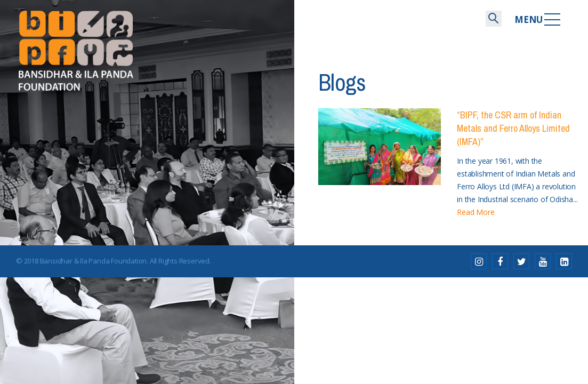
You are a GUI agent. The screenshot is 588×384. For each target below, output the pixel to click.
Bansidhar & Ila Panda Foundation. (94, 261)
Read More (476, 212)
